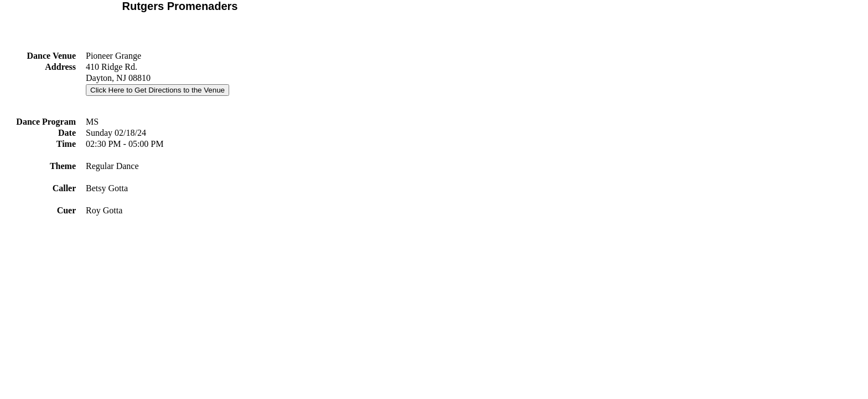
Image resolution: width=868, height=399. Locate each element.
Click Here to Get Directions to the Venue (157, 90)
